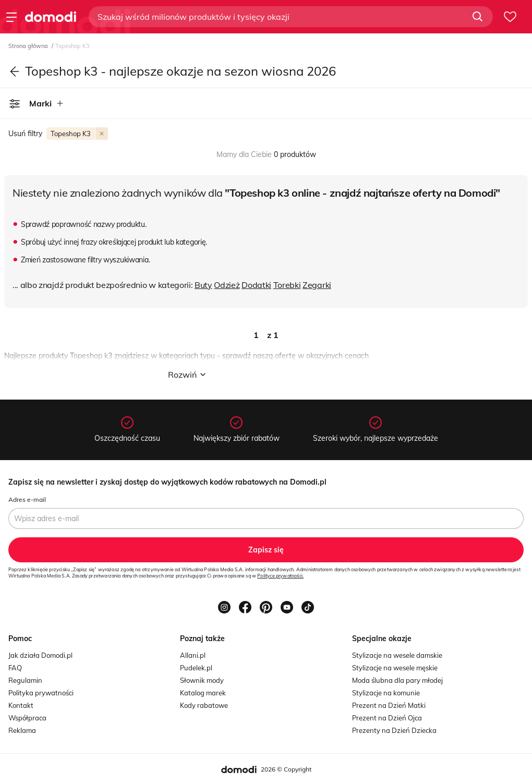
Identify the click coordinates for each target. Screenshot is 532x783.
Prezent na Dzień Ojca (387, 718)
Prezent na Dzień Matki (389, 705)
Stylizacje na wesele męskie (395, 668)
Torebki (287, 285)
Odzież (227, 285)
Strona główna (29, 46)
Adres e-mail (27, 499)
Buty (203, 285)
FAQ (15, 668)
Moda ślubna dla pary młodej (397, 680)
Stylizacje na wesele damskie (397, 655)
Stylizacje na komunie (386, 693)
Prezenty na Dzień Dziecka (394, 730)
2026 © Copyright (286, 769)
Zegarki (317, 285)
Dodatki (256, 285)
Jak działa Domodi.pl (40, 655)
